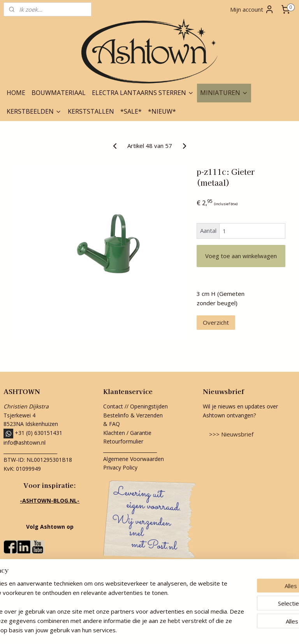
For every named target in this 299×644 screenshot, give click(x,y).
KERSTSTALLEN (91, 111)
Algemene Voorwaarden (134, 459)
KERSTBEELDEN (34, 111)
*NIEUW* (162, 111)
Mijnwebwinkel (229, 630)
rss (131, 630)
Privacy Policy (120, 467)
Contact (113, 406)
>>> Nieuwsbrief (231, 434)
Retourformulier (124, 441)
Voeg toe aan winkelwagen (241, 256)
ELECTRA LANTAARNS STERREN (143, 93)
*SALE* (131, 111)
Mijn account (252, 9)
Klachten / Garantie (127, 433)
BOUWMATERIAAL (59, 93)
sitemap (115, 630)
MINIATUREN (224, 93)
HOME (16, 93)
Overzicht (216, 322)
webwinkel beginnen (161, 630)
